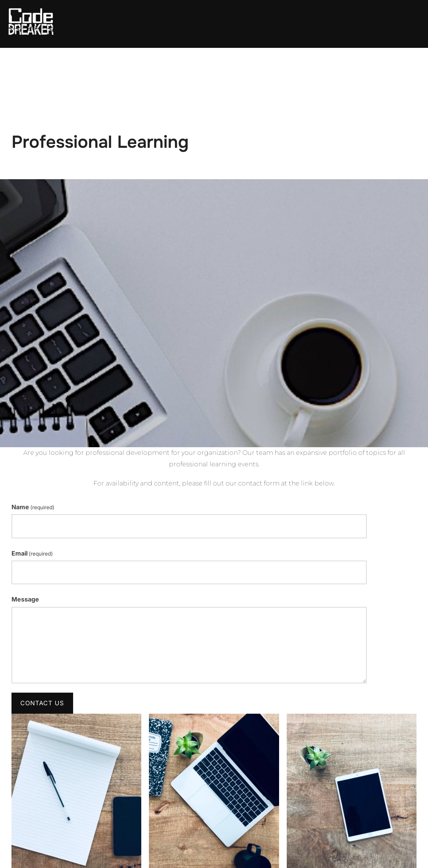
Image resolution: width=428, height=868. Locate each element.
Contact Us (42, 703)
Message (25, 599)
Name (33, 507)
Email (32, 553)
